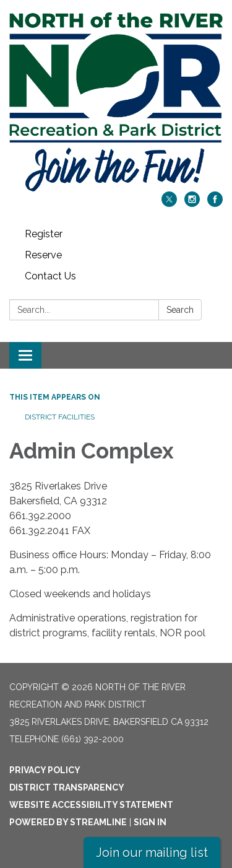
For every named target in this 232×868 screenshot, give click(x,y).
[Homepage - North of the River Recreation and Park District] (116, 102)
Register (44, 234)
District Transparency (67, 787)
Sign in (150, 822)
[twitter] (169, 204)
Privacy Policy (45, 770)
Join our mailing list (152, 853)
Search (180, 310)
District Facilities (60, 417)
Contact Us (50, 276)
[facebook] (215, 204)
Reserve (43, 255)
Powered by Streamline (68, 822)
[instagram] (192, 204)
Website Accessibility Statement (91, 805)
